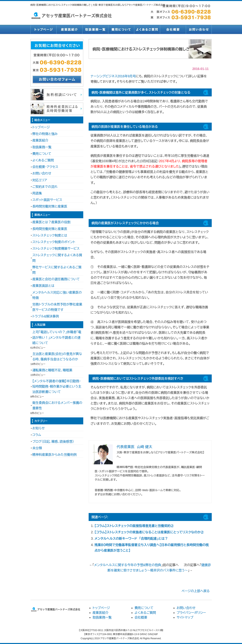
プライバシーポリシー (191, 613)
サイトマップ (185, 617)
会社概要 (173, 29)
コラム (37, 435)
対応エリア (40, 180)
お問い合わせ (199, 29)
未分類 (37, 448)
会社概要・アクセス (45, 167)
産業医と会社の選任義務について (56, 279)
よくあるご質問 (147, 29)
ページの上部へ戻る (196, 591)
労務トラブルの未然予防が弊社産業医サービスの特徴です (57, 307)
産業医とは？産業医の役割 (51, 222)
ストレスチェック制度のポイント (54, 242)
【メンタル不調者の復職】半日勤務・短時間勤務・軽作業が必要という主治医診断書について (57, 386)
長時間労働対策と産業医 (50, 206)
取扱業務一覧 (95, 29)
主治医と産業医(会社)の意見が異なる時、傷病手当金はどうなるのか (57, 357)
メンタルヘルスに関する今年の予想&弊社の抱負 (128, 565)
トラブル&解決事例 (46, 316)
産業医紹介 (69, 29)
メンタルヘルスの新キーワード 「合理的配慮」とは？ (131, 539)
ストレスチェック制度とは (50, 235)
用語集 (37, 193)
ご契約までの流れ (45, 187)
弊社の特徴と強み (45, 134)
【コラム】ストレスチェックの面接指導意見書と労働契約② (134, 526)
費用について (121, 29)
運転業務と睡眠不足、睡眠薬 (52, 370)
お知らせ (39, 428)
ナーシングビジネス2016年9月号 (113, 76)
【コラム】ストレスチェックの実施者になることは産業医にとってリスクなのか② (149, 532)
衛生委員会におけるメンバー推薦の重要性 (57, 405)
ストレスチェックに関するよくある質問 (57, 258)
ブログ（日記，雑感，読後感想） (53, 442)
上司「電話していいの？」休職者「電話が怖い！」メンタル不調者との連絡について (57, 337)
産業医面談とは (44, 286)
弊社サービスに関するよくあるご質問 (57, 270)
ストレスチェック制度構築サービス (56, 249)
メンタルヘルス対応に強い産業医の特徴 (57, 295)
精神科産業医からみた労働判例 (55, 455)
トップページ (43, 29)
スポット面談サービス (47, 200)
